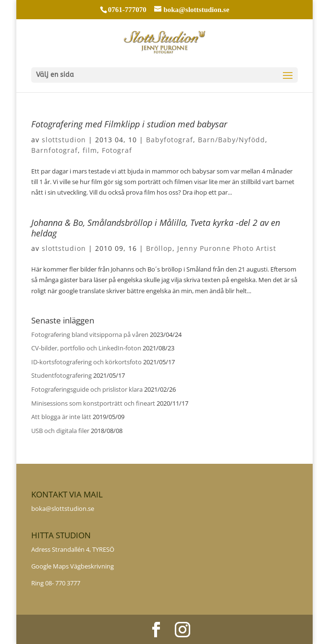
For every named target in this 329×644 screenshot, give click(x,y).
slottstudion (64, 140)
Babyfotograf (170, 140)
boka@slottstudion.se (63, 508)
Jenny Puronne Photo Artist (227, 248)
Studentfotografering (61, 375)
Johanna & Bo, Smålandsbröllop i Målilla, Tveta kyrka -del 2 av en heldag (156, 228)
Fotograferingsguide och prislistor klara (87, 389)
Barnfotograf (55, 150)
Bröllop (159, 248)
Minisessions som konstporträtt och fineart (93, 403)
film (90, 150)
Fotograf (117, 150)
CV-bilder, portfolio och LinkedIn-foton (86, 348)
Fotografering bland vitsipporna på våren (90, 334)
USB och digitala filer (60, 431)
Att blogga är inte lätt (61, 417)
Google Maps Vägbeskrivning (73, 566)
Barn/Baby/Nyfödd (232, 140)
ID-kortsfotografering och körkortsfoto (86, 362)
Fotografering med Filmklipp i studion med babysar (129, 124)
